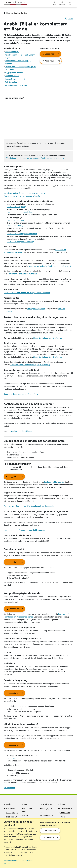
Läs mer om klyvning (15, 226)
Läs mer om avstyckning (16, 207)
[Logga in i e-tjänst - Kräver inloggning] (14, 477)
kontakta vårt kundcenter (54, 482)
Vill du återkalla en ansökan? (16, 85)
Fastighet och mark (29, 810)
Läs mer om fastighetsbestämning (20, 242)
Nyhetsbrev (65, 813)
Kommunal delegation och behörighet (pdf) (21, 394)
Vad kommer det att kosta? (22, 431)
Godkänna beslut (12, 76)
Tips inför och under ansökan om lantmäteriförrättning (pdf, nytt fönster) (35, 158)
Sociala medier (67, 808)
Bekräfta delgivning (13, 82)
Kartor (27, 815)
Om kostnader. (9, 788)
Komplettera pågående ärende (17, 79)
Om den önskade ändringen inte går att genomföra (34, 441)
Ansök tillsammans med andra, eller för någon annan (36, 317)
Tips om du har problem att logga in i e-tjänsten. (23, 196)
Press (63, 817)
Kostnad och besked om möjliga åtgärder (29, 404)
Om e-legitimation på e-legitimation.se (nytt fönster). (24, 193)
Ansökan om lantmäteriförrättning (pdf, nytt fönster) (50, 266)
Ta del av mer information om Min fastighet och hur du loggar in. (29, 506)
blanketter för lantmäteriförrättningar (22, 274)
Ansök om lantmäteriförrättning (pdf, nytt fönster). (30, 365)
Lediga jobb (47, 808)
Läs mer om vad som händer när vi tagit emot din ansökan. (27, 293)
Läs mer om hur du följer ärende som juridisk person (25, 530)
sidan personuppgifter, (36, 309)
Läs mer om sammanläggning (19, 220)
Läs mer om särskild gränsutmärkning (22, 234)
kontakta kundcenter (15, 758)
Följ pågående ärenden (14, 73)
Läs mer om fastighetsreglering (19, 212)
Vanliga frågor (12, 813)
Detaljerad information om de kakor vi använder (18, 862)
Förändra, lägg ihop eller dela (17, 13)
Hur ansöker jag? (12, 52)
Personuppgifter (47, 815)
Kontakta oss (12, 808)
